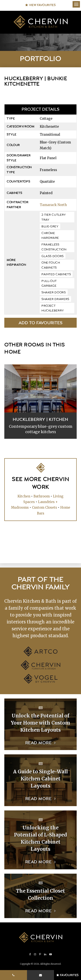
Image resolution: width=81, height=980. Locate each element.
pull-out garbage (49, 284)
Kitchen (24, 496)
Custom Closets (44, 507)
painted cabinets (56, 274)
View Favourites (40, 5)
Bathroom (42, 496)
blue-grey (50, 227)
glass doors (53, 256)
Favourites (67, 975)
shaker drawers (55, 299)
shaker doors (54, 293)
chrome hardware (50, 236)
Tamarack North (53, 205)
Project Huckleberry (53, 308)
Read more (39, 743)
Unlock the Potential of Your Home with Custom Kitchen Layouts (40, 723)
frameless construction (54, 247)
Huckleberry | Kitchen (40, 420)
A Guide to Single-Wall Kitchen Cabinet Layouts (40, 779)
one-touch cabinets (51, 265)
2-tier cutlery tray (54, 217)
